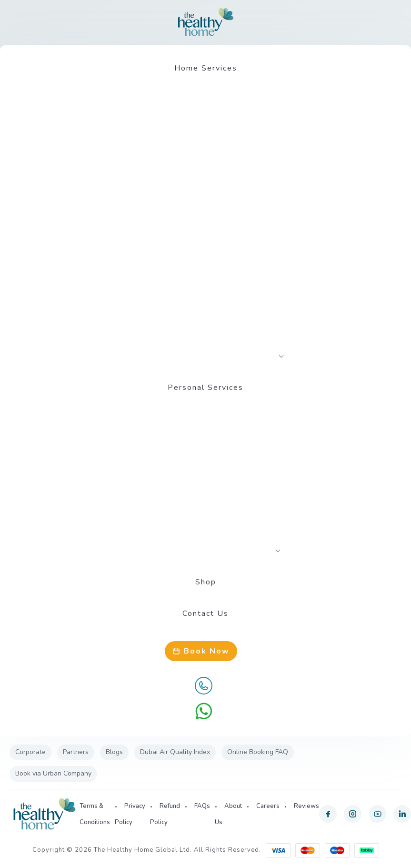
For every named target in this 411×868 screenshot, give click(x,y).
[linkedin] (402, 814)
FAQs (202, 806)
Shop (206, 582)
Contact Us (205, 613)
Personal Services (205, 388)
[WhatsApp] (204, 711)
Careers (268, 806)
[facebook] (328, 814)
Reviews (306, 806)
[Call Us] (204, 685)
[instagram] (353, 814)
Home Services (206, 68)
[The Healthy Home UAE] (206, 22)
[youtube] (377, 814)
